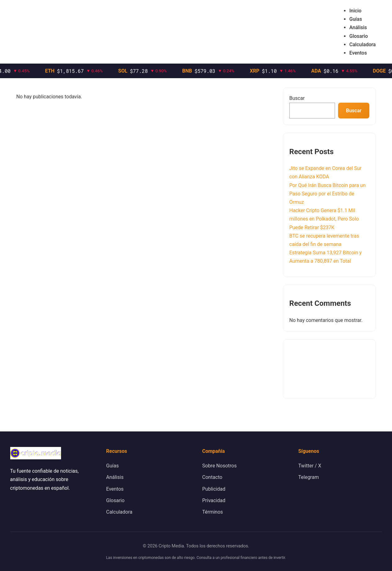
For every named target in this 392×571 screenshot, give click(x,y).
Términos (213, 512)
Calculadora (362, 45)
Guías (356, 19)
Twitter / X (310, 466)
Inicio (355, 11)
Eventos (358, 53)
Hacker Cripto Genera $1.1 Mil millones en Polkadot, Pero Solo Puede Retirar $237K (324, 219)
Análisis (358, 27)
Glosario (359, 36)
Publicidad (214, 489)
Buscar (297, 98)
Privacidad (214, 500)
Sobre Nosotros (220, 466)
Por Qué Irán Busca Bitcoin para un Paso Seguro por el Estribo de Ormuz (328, 194)
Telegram (309, 477)
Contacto (212, 477)
